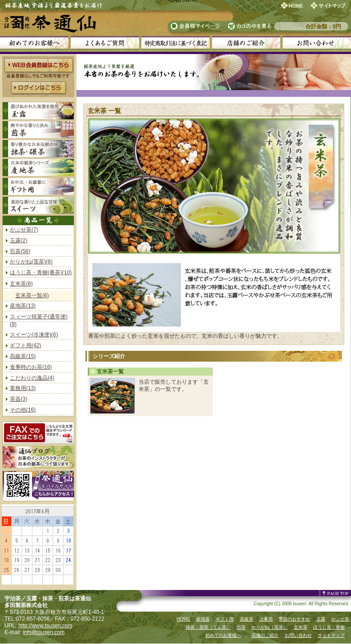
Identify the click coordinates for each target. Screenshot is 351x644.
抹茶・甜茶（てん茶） (208, 627)
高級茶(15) (23, 356)
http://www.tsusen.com (45, 626)
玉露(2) (19, 240)
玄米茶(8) (21, 284)
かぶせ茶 (340, 619)
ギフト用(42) (25, 345)
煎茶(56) (20, 251)
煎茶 (241, 627)
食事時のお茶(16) (31, 367)
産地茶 (203, 619)
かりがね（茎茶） (270, 627)
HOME (184, 619)
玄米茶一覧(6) (32, 295)
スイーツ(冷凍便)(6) (34, 335)
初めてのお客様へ (223, 635)
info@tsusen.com (44, 632)
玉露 (321, 619)
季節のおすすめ (294, 619)
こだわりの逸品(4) (32, 378)
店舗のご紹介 (265, 635)
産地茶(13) (23, 306)
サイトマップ (331, 635)
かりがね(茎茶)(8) (31, 262)
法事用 (266, 619)
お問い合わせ (298, 635)
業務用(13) (23, 388)
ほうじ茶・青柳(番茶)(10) (41, 272)
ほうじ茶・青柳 (329, 627)
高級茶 (247, 619)
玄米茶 (301, 627)
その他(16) (23, 410)
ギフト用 (225, 619)
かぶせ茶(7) (24, 230)
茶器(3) (19, 399)
